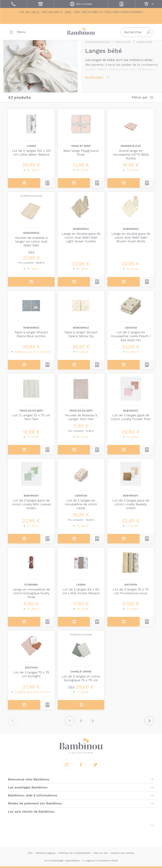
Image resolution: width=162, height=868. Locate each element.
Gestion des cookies (123, 853)
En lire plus (94, 77)
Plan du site (101, 853)
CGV (30, 853)
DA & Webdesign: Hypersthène (62, 861)
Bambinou (81, 32)
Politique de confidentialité (75, 853)
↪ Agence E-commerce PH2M (100, 861)
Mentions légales (46, 853)
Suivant (149, 721)
